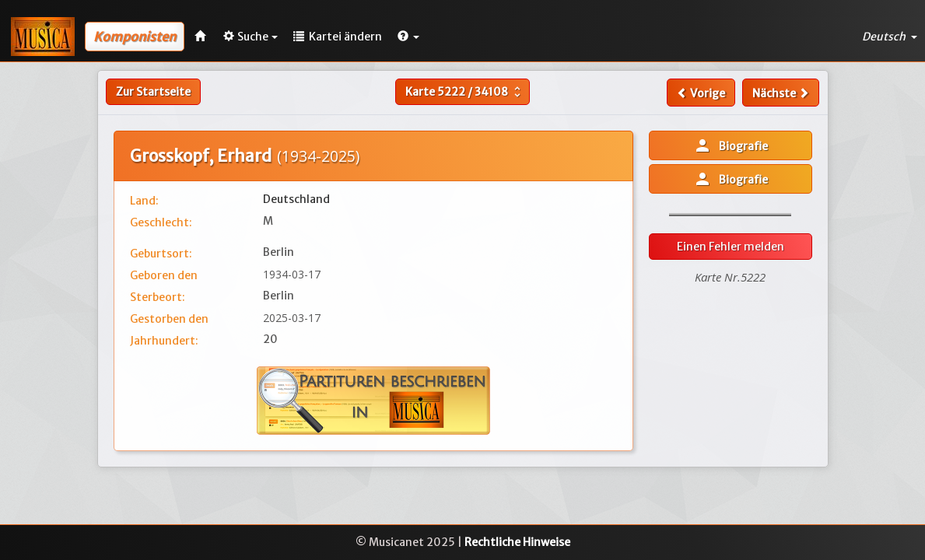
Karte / (465, 92)
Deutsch (890, 37)
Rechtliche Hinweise (517, 542)
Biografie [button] (731, 145)
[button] (408, 37)
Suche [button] (251, 37)
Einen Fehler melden (731, 247)
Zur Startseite (153, 92)
